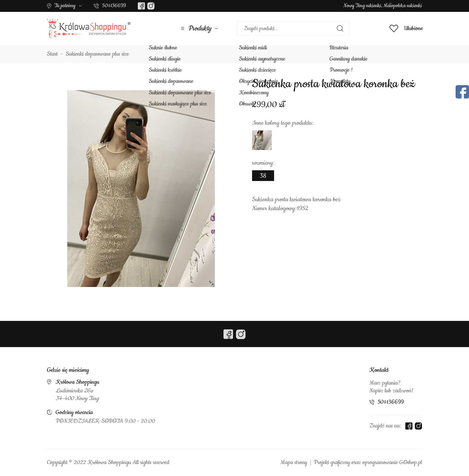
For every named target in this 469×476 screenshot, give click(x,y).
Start (52, 54)
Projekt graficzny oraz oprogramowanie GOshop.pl (368, 463)
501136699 (114, 6)
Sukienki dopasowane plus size (97, 54)
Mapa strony (294, 463)
